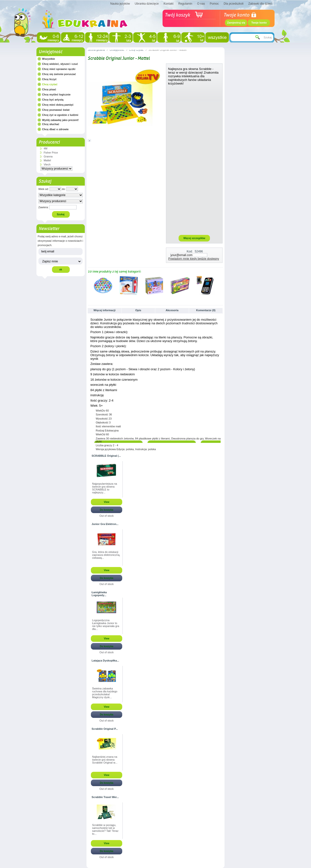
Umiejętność (50, 52)
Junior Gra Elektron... (105, 524)
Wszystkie (48, 59)
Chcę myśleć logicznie (56, 95)
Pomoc (214, 4)
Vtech (47, 164)
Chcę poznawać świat (56, 110)
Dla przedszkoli (234, 4)
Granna (48, 156)
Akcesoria (172, 310)
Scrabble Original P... (105, 729)
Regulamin (185, 4)
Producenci (49, 142)
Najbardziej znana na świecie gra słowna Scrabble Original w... (105, 760)
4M (46, 148)
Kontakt (168, 4)
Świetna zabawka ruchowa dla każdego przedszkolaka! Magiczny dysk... (105, 693)
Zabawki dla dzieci (260, 4)
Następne (221, 285)
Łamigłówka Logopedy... (99, 594)
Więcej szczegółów (194, 238)
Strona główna (96, 50)
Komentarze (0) (206, 310)
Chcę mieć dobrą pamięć (58, 105)
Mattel (47, 160)
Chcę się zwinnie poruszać (59, 74)
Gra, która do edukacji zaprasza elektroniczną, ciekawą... (106, 555)
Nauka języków (120, 4)
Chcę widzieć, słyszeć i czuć (60, 64)
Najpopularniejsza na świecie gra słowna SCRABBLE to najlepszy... (105, 488)
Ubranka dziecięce (147, 4)
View (107, 502)
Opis (138, 310)
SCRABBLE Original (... (106, 456)
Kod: (190, 251)
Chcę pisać (49, 89)
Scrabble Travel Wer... (105, 797)
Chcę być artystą (53, 100)
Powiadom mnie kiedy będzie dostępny (194, 259)
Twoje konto (259, 23)
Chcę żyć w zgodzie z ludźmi (60, 115)
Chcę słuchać (51, 124)
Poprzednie (89, 285)
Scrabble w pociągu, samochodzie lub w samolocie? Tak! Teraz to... (105, 829)
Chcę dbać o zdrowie (55, 129)
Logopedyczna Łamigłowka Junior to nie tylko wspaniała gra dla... (106, 625)
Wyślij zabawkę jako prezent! (60, 120)
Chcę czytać (50, 84)
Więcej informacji (104, 310)
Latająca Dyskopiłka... (105, 661)
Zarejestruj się (236, 23)
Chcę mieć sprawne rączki (59, 69)
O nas (201, 4)
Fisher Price (51, 153)
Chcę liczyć (49, 79)
